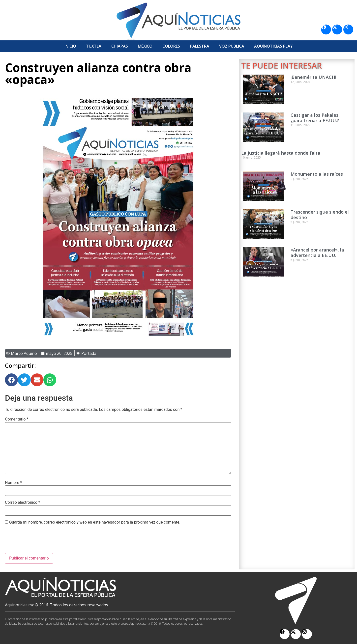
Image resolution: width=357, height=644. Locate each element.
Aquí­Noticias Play (273, 46)
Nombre (13, 483)
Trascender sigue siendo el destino (320, 215)
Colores (171, 46)
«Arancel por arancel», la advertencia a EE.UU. (317, 252)
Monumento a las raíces (317, 174)
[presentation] (43, 541)
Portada (89, 353)
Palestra (200, 46)
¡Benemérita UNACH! (313, 77)
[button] (11, 380)
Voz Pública (232, 46)
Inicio (70, 46)
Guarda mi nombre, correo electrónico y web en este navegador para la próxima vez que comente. (95, 522)
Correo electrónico (23, 503)
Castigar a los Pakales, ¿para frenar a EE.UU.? (315, 118)
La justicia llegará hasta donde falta (281, 153)
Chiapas (120, 46)
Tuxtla (94, 46)
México (145, 46)
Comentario (17, 419)
